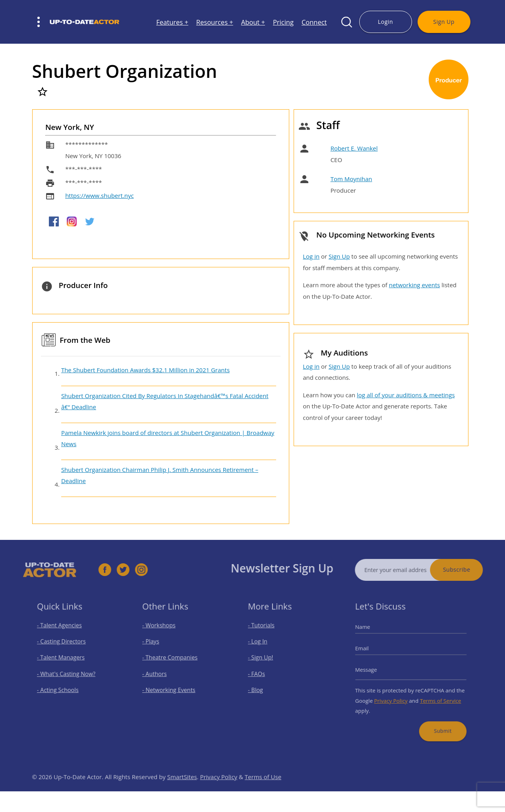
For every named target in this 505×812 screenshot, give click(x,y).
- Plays (156, 645)
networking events (415, 285)
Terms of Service (437, 696)
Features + (172, 22)
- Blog (260, 687)
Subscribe (469, 569)
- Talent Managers (63, 659)
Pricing (283, 22)
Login (385, 22)
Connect (314, 22)
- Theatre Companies (172, 659)
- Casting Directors (64, 645)
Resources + (215, 22)
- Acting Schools (61, 687)
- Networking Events (171, 687)
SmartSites (182, 789)
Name (369, 633)
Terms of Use (263, 789)
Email (369, 651)
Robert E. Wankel (354, 148)
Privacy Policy (394, 696)
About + (253, 22)
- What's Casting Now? (68, 673)
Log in (311, 256)
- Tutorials (265, 631)
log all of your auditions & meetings (406, 395)
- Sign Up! (265, 659)
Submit (439, 723)
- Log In (262, 645)
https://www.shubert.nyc (99, 195)
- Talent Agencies (62, 631)
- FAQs (261, 673)
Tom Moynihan (351, 179)
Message (372, 670)
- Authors (159, 673)
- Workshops (163, 631)
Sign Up (444, 22)
